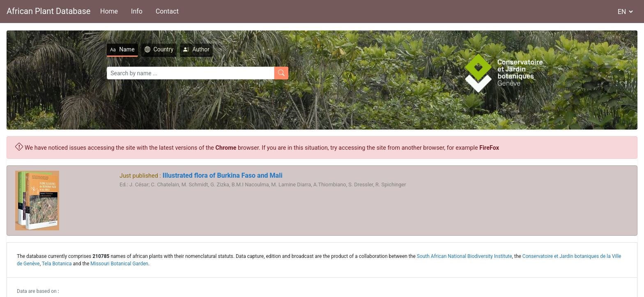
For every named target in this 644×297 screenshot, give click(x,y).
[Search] (191, 73)
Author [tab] (196, 49)
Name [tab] (122, 49)
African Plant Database (48, 11)
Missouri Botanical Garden (119, 264)
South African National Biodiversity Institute (465, 256)
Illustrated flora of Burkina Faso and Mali (222, 175)
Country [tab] (159, 49)
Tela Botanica (57, 264)
